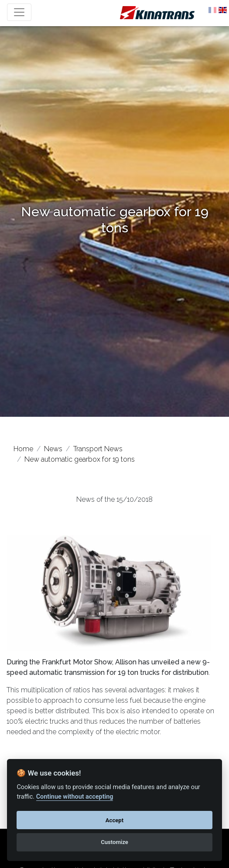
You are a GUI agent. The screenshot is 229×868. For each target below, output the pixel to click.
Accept (114, 820)
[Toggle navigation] (19, 12)
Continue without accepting (75, 797)
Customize (114, 842)
